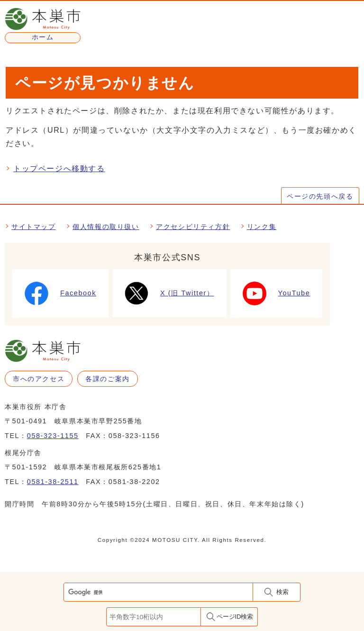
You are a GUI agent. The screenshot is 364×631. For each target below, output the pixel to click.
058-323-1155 (53, 436)
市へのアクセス (39, 379)
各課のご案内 (108, 379)
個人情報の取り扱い (106, 227)
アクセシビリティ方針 (193, 227)
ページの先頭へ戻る (320, 196)
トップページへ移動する (59, 169)
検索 (282, 592)
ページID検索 (235, 617)
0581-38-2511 (53, 482)
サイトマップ (34, 227)
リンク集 (262, 227)
